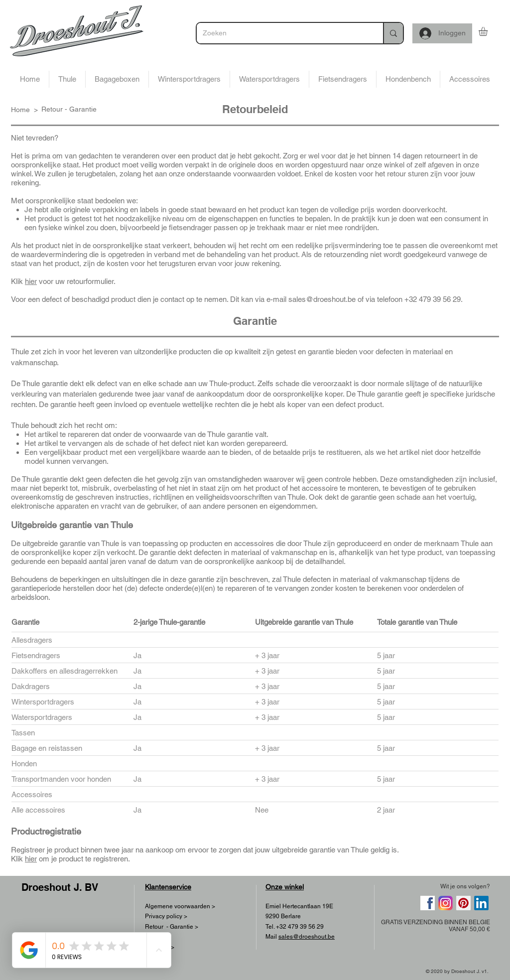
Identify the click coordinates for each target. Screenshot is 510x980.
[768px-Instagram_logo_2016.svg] (446, 903)
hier (31, 281)
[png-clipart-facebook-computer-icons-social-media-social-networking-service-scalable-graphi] (428, 903)
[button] (488, 31)
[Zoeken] (282, 33)
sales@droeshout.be (322, 299)
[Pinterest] (463, 903)
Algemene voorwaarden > (180, 906)
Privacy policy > (166, 916)
